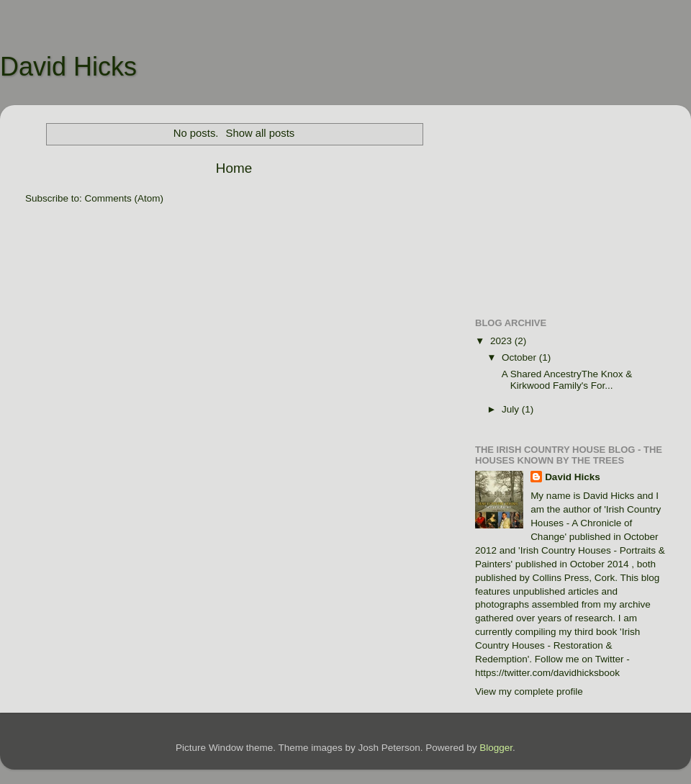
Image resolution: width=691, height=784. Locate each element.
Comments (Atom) (125, 198)
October (520, 357)
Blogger (496, 748)
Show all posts (261, 133)
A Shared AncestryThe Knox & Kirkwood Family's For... (566, 380)
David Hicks (68, 67)
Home (234, 168)
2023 (502, 341)
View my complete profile (529, 691)
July (512, 409)
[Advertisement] (570, 206)
